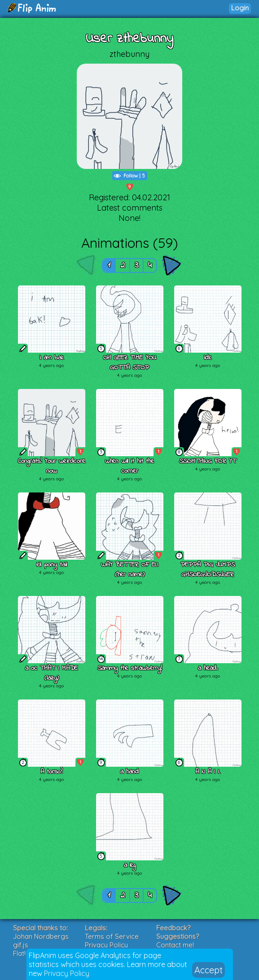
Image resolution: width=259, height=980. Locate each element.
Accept (209, 970)
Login (240, 8)
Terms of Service (112, 936)
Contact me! (175, 945)
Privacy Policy (67, 973)
